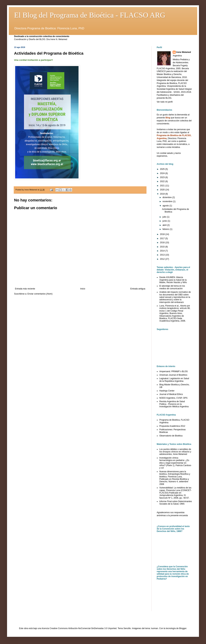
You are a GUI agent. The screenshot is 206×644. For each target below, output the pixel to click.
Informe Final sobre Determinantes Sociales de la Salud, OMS (176, 503)
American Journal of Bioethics (173, 375)
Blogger (183, 628)
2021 (163, 186)
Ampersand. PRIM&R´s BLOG (174, 371)
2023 (163, 177)
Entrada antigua (138, 289)
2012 (163, 259)
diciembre (167, 197)
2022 (163, 181)
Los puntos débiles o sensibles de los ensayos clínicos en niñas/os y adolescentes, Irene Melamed (175, 452)
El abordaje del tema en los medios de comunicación (172, 287)
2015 (163, 247)
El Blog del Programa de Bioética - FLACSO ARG (90, 15)
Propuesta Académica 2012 (172, 426)
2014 (163, 251)
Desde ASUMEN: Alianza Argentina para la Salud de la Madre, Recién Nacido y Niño (173, 280)
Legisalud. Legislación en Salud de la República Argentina (174, 380)
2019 (163, 194)
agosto (166, 206)
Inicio (83, 289)
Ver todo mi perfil (165, 102)
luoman (154, 628)
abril (165, 225)
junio (165, 221)
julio (165, 217)
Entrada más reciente (25, 289)
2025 (163, 169)
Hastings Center (167, 391)
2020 (163, 190)
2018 (163, 234)
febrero (166, 229)
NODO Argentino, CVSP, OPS (173, 398)
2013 (163, 255)
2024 (163, 173)
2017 (163, 238)
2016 (163, 243)
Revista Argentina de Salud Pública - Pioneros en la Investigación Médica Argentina (174, 404)
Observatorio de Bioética (171, 436)
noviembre (168, 201)
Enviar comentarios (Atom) (40, 294)
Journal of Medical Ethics (171, 394)
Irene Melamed (184, 52)
